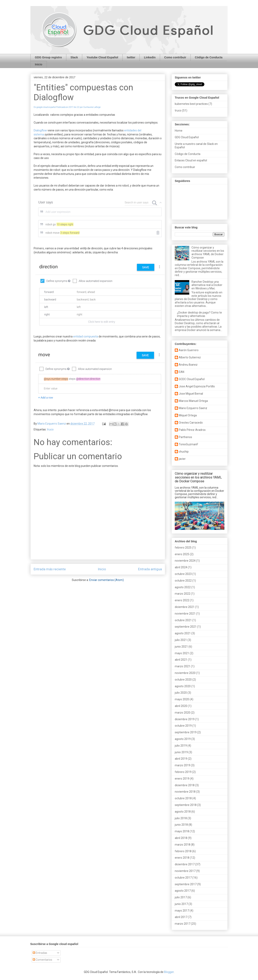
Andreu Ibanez (188, 365)
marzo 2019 (183, 765)
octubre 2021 (183, 620)
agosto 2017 (183, 891)
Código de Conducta (209, 57)
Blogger (169, 972)
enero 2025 (182, 554)
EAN (182, 372)
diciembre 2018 (185, 785)
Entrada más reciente (50, 569)
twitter (131, 57)
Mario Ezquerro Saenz (193, 408)
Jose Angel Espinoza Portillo (197, 386)
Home (179, 131)
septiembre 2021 (186, 627)
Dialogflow (40, 130)
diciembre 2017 (185, 864)
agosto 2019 (183, 739)
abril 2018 (181, 838)
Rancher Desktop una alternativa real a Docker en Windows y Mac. (207, 285)
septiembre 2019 (186, 732)
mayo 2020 (182, 699)
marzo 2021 (183, 666)
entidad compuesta (86, 336)
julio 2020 (181, 693)
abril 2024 (181, 567)
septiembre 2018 (186, 805)
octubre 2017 (183, 878)
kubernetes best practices (191, 104)
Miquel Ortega (188, 415)
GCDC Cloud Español (192, 379)
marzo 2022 (183, 594)
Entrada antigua (150, 569)
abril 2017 (181, 917)
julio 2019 (181, 746)
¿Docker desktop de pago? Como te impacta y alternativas (199, 314)
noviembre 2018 (185, 792)
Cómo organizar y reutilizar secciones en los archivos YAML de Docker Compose (208, 253)
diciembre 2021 (185, 607)
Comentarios (42, 960)
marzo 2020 (183, 713)
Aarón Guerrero (189, 350)
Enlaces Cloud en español (191, 160)
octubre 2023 (183, 574)
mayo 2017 (182, 911)
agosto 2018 (183, 812)
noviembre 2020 (185, 673)
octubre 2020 (183, 680)
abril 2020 (181, 706)
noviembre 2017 (185, 871)
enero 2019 (182, 779)
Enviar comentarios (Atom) (107, 580)
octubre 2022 (183, 581)
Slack (74, 57)
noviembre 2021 (185, 614)
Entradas (40, 953)
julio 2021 (181, 640)
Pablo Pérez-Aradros (192, 430)
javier (182, 459)
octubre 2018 (183, 798)
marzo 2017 (183, 924)
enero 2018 (182, 858)
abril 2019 (181, 759)
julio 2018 (181, 818)
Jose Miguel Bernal (191, 394)
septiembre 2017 (186, 884)
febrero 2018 (183, 851)
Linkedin (150, 57)
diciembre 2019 (185, 719)
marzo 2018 (183, 845)
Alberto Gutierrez (190, 357)
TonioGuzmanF (188, 444)
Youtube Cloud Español (102, 57)
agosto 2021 (183, 633)
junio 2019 (181, 752)
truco (50, 429)
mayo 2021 (182, 653)
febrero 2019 (183, 772)
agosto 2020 (183, 686)
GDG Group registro (48, 57)
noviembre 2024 (185, 561)
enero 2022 (182, 600)
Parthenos (185, 437)
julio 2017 (181, 897)
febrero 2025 (183, 548)
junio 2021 (181, 647)
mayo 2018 (182, 831)
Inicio (39, 64)
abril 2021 (181, 660)
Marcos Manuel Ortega (193, 401)
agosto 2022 (183, 587)
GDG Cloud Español (187, 137)
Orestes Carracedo (191, 423)
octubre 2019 (183, 726)
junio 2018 (181, 825)
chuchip (184, 452)
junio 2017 (181, 904)
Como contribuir (175, 57)
